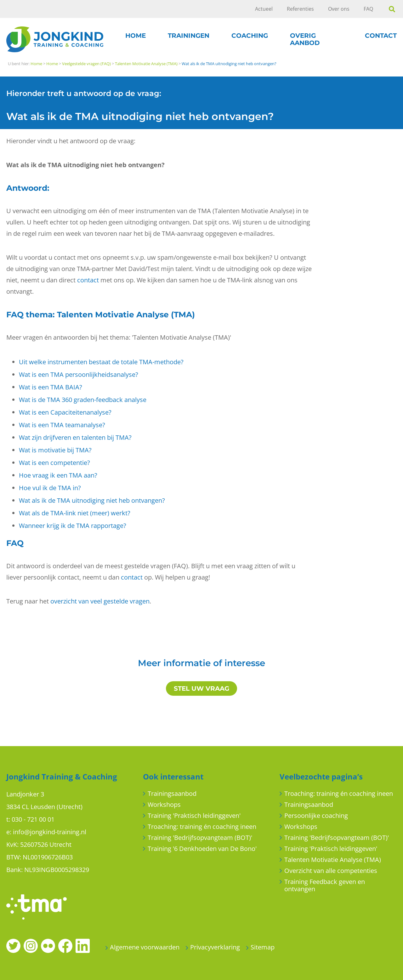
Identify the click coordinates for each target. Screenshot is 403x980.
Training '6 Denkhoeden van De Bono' (202, 849)
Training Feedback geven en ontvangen (325, 885)
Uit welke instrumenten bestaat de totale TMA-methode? (101, 362)
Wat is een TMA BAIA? (51, 387)
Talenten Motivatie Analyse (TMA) (333, 860)
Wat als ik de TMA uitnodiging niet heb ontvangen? (92, 500)
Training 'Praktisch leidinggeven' (194, 816)
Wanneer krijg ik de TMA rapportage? (73, 526)
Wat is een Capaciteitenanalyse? (65, 412)
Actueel (264, 9)
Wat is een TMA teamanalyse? (62, 425)
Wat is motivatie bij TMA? (55, 450)
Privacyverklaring (215, 947)
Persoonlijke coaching (316, 816)
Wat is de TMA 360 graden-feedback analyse (83, 400)
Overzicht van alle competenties (331, 871)
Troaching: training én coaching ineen (202, 827)
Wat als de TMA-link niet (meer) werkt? (75, 513)
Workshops (164, 804)
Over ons (339, 9)
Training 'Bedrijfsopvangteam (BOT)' (200, 838)
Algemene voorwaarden (145, 947)
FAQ (368, 9)
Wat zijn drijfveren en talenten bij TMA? (75, 437)
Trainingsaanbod (172, 793)
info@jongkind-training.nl (50, 832)
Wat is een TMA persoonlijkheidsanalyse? (79, 374)
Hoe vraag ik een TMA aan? (58, 475)
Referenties (300, 9)
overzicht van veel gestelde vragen (100, 601)
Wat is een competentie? (54, 463)
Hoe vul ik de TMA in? (50, 488)
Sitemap (263, 947)
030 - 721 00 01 (33, 819)
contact (88, 280)
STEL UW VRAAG (201, 688)
